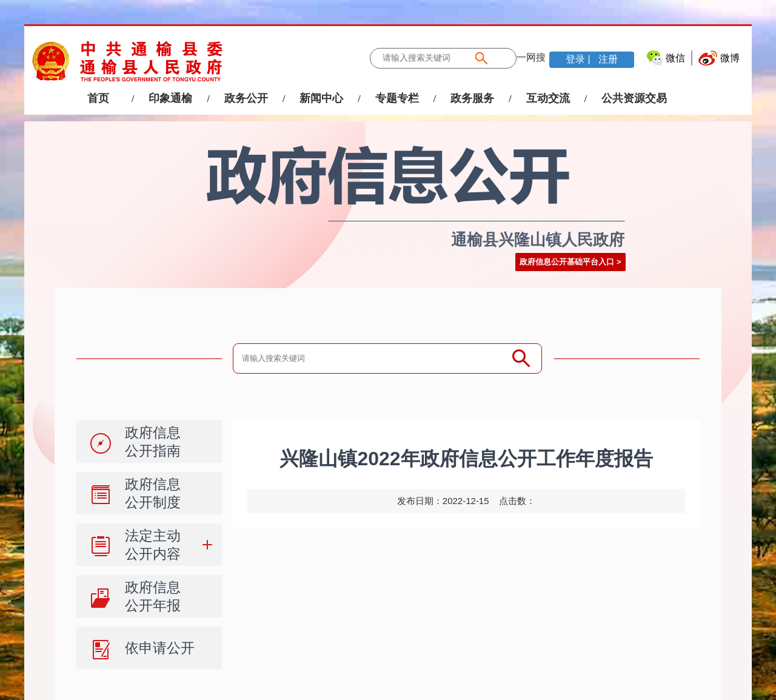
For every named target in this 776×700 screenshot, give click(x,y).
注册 (607, 59)
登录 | (579, 59)
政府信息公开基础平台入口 (567, 262)
